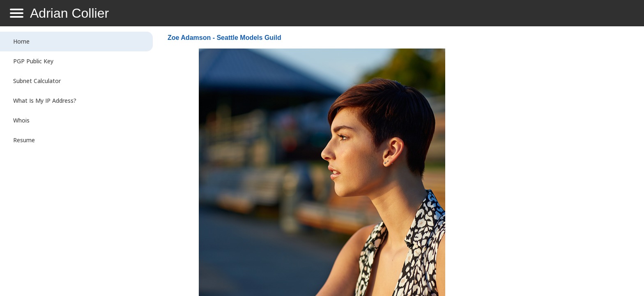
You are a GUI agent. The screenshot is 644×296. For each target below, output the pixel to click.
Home (21, 41)
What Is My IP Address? (45, 101)
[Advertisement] (557, 163)
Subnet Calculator (37, 81)
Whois (21, 120)
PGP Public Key (33, 61)
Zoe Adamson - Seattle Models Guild (224, 38)
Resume (24, 140)
